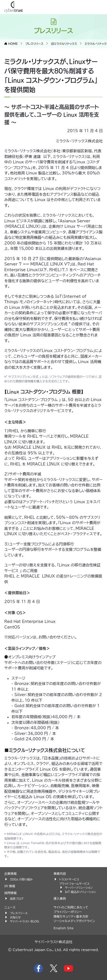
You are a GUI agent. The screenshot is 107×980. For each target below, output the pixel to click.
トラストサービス (69, 879)
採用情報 (10, 893)
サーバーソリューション (79, 888)
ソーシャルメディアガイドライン (74, 921)
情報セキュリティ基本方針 (71, 916)
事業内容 (60, 873)
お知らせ (15, 917)
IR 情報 (10, 886)
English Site (64, 928)
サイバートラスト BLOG (25, 921)
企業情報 (10, 873)
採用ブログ (17, 899)
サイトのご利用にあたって (71, 907)
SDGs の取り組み (21, 879)
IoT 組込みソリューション (81, 892)
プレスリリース (19, 913)
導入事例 (60, 898)
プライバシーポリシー (68, 912)
